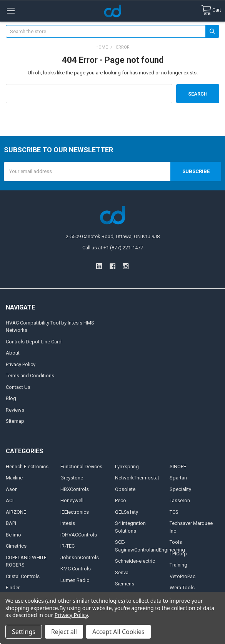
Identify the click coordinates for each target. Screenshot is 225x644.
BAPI (11, 523)
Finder (13, 588)
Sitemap (15, 421)
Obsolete (125, 489)
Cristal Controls (23, 576)
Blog (11, 398)
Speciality (180, 489)
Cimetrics (16, 546)
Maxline (14, 478)
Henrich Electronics (27, 467)
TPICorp (178, 554)
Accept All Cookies (118, 632)
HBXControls (75, 489)
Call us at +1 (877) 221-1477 (113, 248)
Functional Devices (81, 467)
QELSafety (127, 512)
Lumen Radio (75, 580)
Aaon (12, 489)
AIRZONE (16, 512)
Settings (24, 632)
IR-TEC (67, 546)
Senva (122, 573)
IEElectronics (75, 512)
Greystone (72, 478)
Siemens (125, 584)
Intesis (68, 523)
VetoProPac (182, 576)
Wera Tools (182, 588)
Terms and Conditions (30, 376)
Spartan (178, 478)
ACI (10, 500)
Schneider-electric (135, 561)
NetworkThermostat (137, 478)
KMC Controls (76, 569)
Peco (121, 500)
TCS (174, 512)
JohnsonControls (80, 557)
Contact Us (18, 387)
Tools (176, 542)
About (13, 353)
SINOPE (178, 467)
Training (178, 565)
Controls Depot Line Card (34, 342)
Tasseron (180, 500)
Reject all (64, 632)
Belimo (13, 535)
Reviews (15, 410)
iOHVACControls (79, 535)
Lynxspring (127, 467)
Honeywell (72, 500)
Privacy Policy (21, 364)
